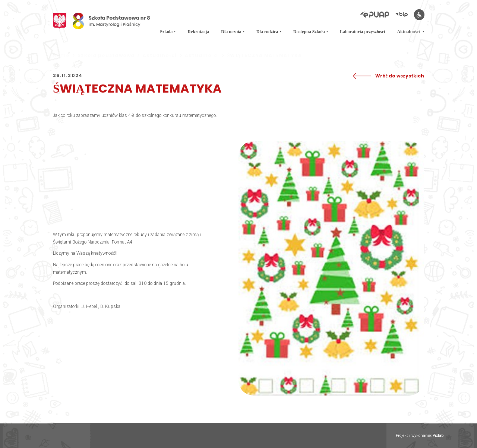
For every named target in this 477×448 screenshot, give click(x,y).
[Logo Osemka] (111, 20)
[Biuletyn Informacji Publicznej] (405, 15)
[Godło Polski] (60, 20)
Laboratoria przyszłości (363, 30)
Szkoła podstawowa (108, 55)
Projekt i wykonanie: (420, 436)
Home (64, 55)
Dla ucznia (231, 30)
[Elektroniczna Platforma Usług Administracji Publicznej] (378, 15)
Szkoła (166, 30)
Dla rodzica (267, 30)
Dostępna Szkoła (309, 30)
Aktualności (409, 30)
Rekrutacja (198, 30)
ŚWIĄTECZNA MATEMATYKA (265, 55)
